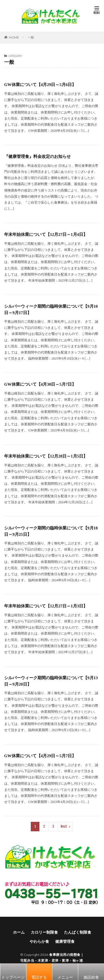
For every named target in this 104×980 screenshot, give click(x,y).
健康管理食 (65, 941)
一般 (31, 37)
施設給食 (91, 977)
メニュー (65, 977)
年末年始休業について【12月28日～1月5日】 (46, 456)
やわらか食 (39, 941)
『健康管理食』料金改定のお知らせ (37, 156)
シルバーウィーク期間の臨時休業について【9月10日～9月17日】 (51, 310)
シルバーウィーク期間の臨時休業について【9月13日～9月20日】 (51, 681)
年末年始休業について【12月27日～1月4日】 (46, 234)
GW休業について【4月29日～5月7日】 (40, 756)
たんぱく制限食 (78, 932)
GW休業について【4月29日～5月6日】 (40, 85)
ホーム (19, 932)
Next (64, 826)
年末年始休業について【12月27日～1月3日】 (46, 606)
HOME (14, 37)
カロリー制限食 (44, 932)
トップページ (13, 977)
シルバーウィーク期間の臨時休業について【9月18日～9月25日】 (51, 531)
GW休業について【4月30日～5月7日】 (40, 384)
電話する (39, 977)
